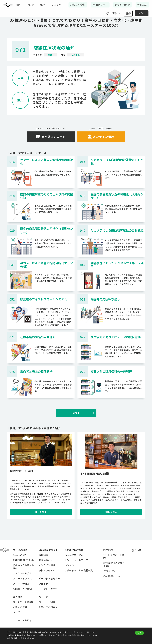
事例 (18, 5)
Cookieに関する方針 (15, 635)
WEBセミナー (100, 5)
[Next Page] (76, 413)
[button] (113, 13)
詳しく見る (41, 512)
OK (139, 633)
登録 (128, 13)
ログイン (142, 13)
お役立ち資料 (78, 5)
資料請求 (142, 5)
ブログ (30, 5)
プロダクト (57, 5)
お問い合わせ (123, 5)
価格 (43, 5)
